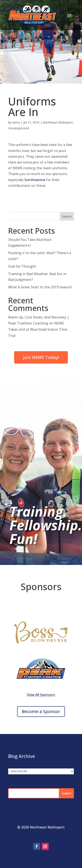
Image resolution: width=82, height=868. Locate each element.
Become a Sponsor (41, 711)
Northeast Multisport (58, 122)
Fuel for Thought (22, 266)
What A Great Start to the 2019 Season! (40, 287)
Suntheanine (35, 180)
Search (67, 216)
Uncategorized (19, 128)
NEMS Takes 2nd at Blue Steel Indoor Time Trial (38, 329)
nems (16, 122)
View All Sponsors (41, 695)
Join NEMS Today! (41, 357)
